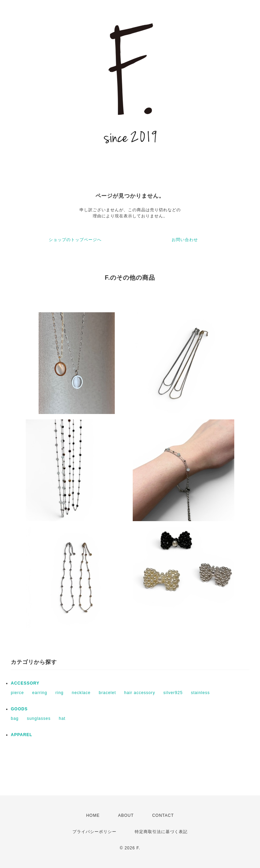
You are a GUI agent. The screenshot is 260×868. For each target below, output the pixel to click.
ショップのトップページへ (75, 240)
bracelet (107, 693)
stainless (200, 693)
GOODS (19, 709)
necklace (81, 693)
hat (62, 718)
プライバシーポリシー (94, 832)
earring (40, 693)
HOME (93, 815)
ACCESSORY (25, 683)
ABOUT (126, 815)
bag (15, 718)
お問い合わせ (185, 240)
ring (60, 693)
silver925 (173, 693)
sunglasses (39, 718)
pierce (17, 693)
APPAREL (21, 735)
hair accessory (140, 693)
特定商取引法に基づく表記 (161, 832)
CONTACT (163, 815)
